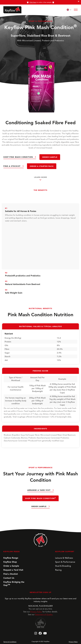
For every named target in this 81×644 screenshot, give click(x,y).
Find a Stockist (12, 166)
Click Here (33, 2)
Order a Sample (11, 566)
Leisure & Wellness (64, 558)
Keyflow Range (11, 558)
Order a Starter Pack (42, 166)
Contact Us (9, 578)
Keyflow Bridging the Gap (14, 584)
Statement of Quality (44, 614)
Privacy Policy (36, 612)
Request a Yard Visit (13, 570)
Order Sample (50, 157)
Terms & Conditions (10, 642)
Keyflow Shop (10, 562)
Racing (58, 570)
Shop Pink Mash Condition (18, 157)
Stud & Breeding (63, 566)
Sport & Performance (65, 562)
